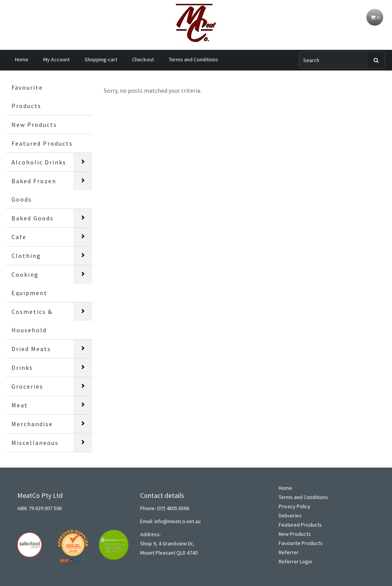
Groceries (27, 386)
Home (22, 59)
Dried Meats (31, 349)
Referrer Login (295, 561)
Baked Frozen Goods (34, 190)
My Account (56, 59)
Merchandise (32, 424)
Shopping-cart (101, 59)
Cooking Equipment (29, 284)
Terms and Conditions (194, 59)
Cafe (19, 237)
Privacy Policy (295, 506)
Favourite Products (27, 97)
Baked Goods (33, 218)
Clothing (26, 256)
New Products (34, 125)
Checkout (143, 59)
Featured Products (42, 143)
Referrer (289, 552)
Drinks (22, 368)
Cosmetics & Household (32, 321)
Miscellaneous (35, 443)
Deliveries (290, 515)
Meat (20, 405)
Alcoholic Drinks (39, 162)
